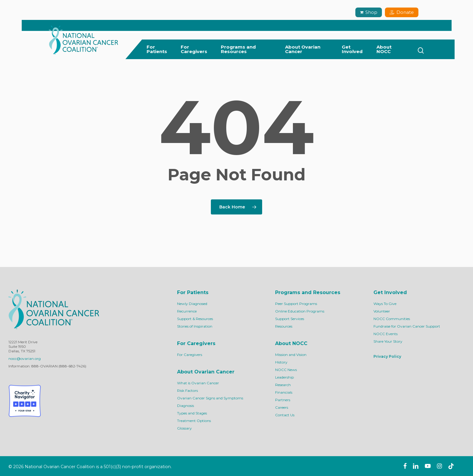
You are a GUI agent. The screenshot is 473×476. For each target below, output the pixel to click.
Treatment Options (194, 421)
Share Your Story (388, 341)
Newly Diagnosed (192, 304)
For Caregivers (190, 355)
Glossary (184, 428)
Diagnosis (186, 406)
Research (283, 385)
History (281, 362)
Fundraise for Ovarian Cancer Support (407, 326)
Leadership (284, 377)
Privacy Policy (387, 356)
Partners (283, 400)
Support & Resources (195, 319)
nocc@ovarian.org (25, 359)
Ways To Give (385, 304)
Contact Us (285, 415)
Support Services (290, 319)
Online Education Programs (300, 311)
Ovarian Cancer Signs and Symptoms (210, 398)
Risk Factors (187, 390)
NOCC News (286, 370)
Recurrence (187, 311)
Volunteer (382, 311)
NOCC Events (386, 334)
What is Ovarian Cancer (198, 383)
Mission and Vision (291, 355)
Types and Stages (192, 413)
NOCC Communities (392, 319)
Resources (284, 326)
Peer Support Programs (296, 304)
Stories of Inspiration (195, 326)
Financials (284, 392)
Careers (282, 407)
